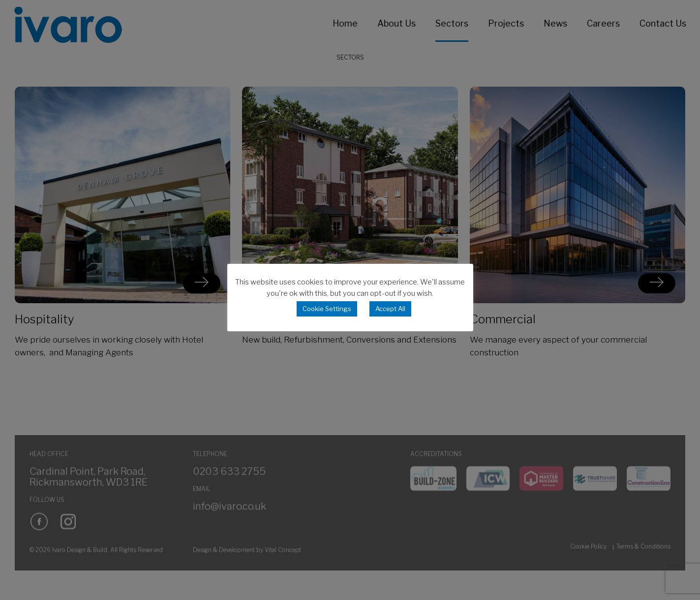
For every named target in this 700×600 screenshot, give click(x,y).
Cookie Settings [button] (327, 309)
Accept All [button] (390, 309)
